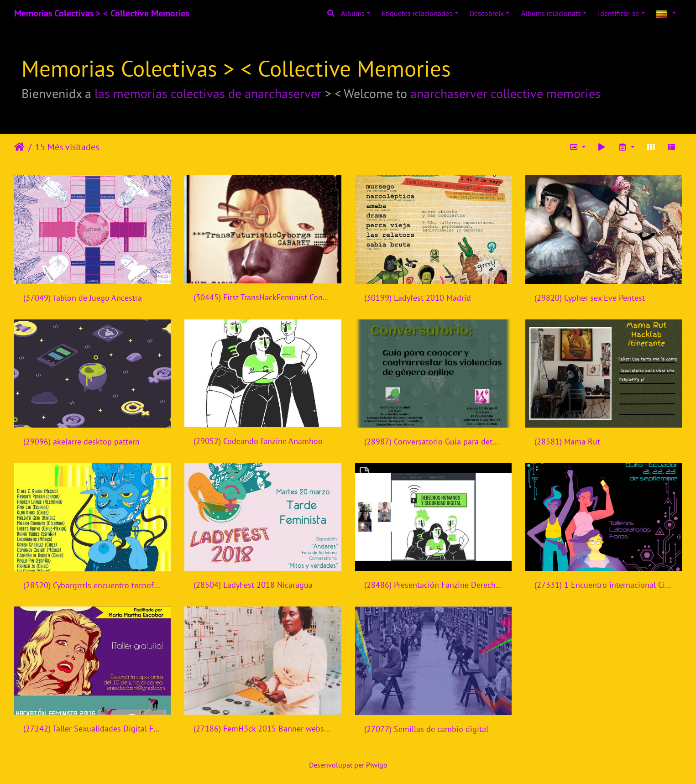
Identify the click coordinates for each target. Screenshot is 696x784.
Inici (19, 147)
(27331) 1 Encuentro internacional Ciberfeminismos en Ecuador (604, 585)
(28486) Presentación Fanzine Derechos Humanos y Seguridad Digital (433, 585)
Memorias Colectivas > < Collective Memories (102, 13)
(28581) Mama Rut (567, 442)
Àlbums (353, 13)
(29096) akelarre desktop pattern (81, 442)
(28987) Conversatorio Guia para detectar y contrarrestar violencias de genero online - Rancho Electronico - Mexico (433, 442)
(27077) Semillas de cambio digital (426, 729)
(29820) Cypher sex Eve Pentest (590, 298)
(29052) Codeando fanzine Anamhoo (258, 441)
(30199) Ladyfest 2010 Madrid (418, 298)
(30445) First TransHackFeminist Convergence (263, 297)
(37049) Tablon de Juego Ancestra (83, 298)
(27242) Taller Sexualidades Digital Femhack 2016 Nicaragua (92, 729)
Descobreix (487, 13)
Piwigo (377, 765)
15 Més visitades (67, 147)
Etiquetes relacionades (417, 13)
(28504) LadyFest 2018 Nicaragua (253, 585)
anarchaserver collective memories (505, 93)
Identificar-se (618, 13)
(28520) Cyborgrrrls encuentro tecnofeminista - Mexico (92, 585)
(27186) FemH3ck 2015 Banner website (263, 729)
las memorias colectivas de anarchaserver (208, 93)
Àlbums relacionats (551, 13)
